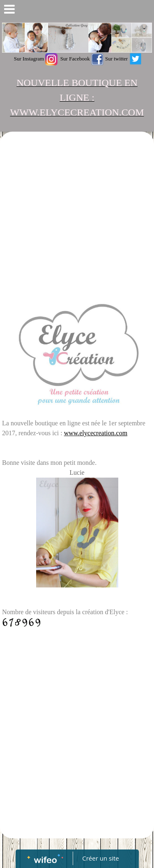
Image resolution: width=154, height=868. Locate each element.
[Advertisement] (77, 215)
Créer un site (100, 858)
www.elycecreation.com (96, 433)
